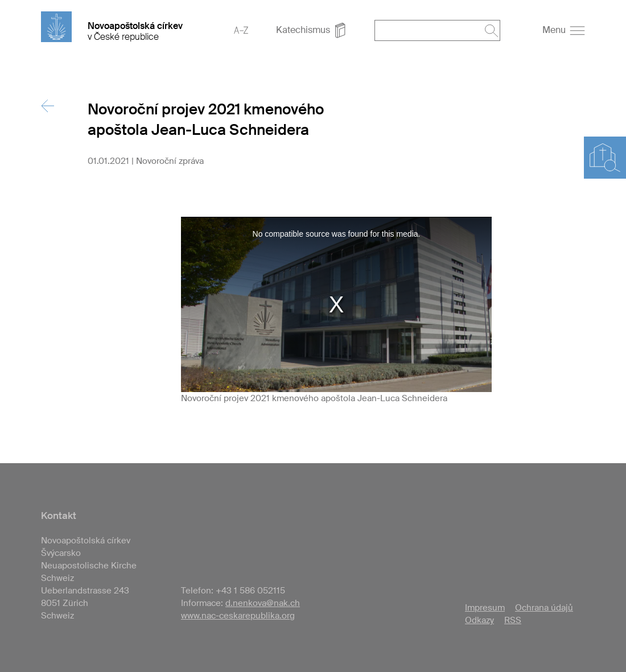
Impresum (485, 608)
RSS (513, 620)
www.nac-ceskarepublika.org (238, 616)
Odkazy (479, 620)
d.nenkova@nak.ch (263, 603)
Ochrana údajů (544, 608)
